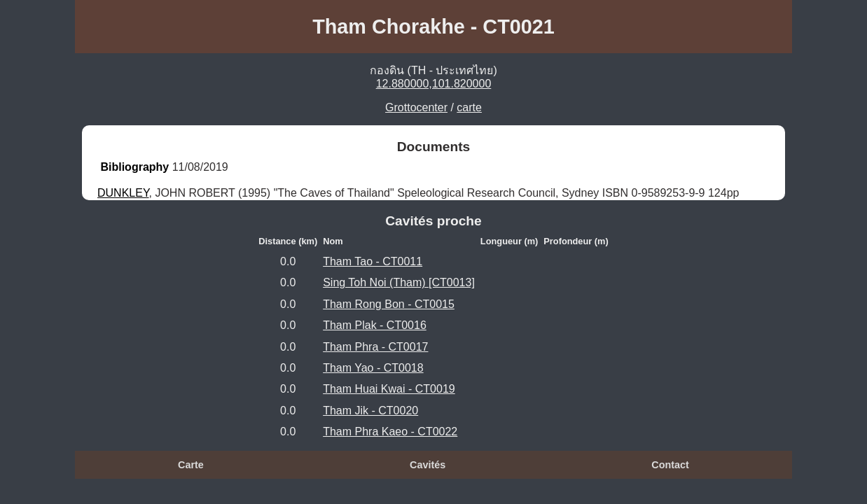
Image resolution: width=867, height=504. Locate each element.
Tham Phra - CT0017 (375, 347)
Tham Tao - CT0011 (373, 261)
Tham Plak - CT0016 (375, 325)
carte (469, 107)
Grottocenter (416, 107)
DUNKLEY (123, 193)
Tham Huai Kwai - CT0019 (389, 389)
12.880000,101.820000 (434, 84)
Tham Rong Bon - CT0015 (389, 304)
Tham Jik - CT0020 (370, 411)
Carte (191, 465)
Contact (670, 465)
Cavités (428, 465)
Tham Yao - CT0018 (373, 368)
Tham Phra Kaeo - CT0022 (390, 432)
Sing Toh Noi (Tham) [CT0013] (399, 282)
